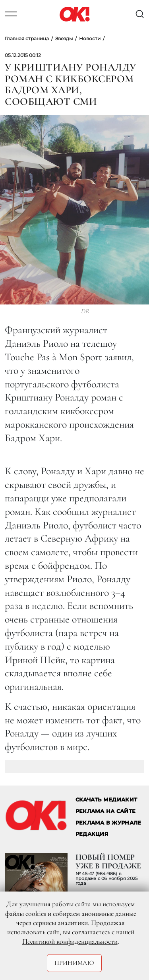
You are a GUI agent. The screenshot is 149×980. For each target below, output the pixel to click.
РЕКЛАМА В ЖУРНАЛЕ (108, 823)
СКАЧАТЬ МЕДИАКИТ (106, 800)
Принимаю (74, 963)
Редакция (92, 834)
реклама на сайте (105, 811)
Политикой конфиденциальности (70, 941)
